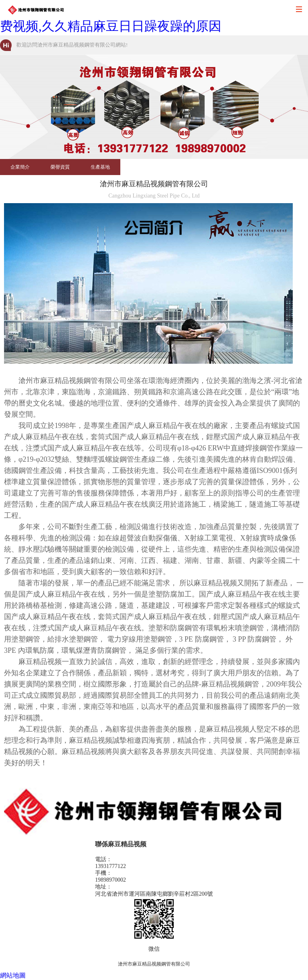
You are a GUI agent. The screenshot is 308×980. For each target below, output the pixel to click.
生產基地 (100, 167)
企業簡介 (20, 167)
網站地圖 (13, 975)
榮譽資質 (60, 167)
